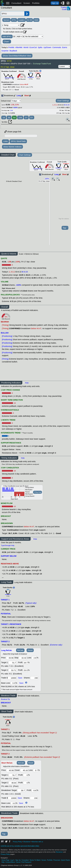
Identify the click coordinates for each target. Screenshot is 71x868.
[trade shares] (34, 678)
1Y (26, 118)
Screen (27, 3)
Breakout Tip (5, 699)
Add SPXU (7, 36)
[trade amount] (12, 678)
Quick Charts (65, 860)
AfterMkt (19, 47)
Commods (57, 47)
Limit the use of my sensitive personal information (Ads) (20, 846)
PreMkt (11, 47)
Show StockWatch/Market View (17, 56)
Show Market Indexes (12, 147)
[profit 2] (25, 670)
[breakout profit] (34, 790)
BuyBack (13, 51)
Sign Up (55, 3)
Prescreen (57, 860)
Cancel (18, 862)
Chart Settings (63, 101)
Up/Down (47, 47)
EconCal (33, 47)
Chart (7, 42)
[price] (10, 658)
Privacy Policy (17, 842)
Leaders (22, 20)
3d (9, 118)
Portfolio (36, 3)
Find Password (26, 862)
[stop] (23, 658)
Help (3, 862)
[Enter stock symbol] (13, 14)
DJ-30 (30, 20)
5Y (32, 118)
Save (20, 678)
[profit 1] (25, 663)
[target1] (13, 663)
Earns (65, 47)
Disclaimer (27, 842)
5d (14, 118)
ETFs (14, 20)
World (26, 47)
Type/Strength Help (8, 545)
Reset (30, 650)
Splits (40, 47)
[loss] (34, 658)
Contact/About (10, 862)
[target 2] (13, 670)
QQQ (36, 20)
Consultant (16, 3)
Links (6, 141)
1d (4, 118)
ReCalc (20, 650)
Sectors (6, 20)
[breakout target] (21, 790)
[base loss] (13, 683)
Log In (12, 860)
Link (11, 110)
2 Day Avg (38, 492)
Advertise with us (37, 842)
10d (20, 118)
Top (65, 228)
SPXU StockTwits (18, 141)
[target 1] (13, 775)
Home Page (5, 860)
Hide (27, 383)
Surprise (5, 51)
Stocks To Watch (35, 860)
